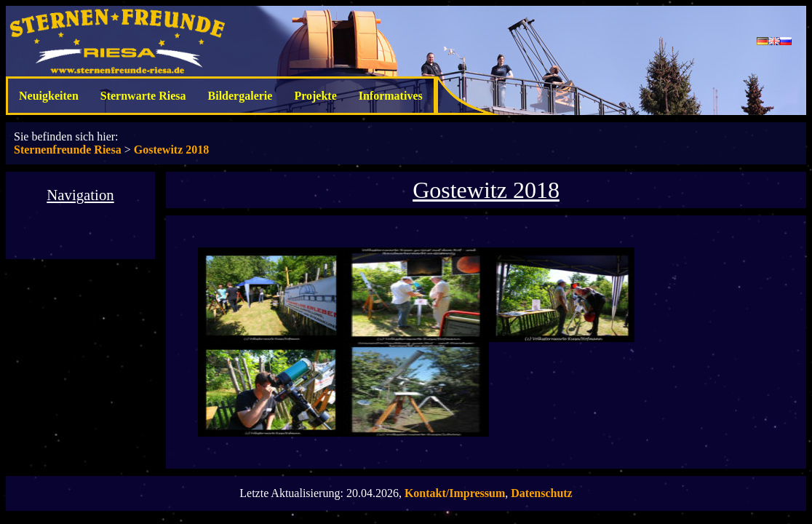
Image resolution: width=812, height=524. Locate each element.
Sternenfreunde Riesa (68, 150)
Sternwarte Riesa (143, 96)
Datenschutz (541, 493)
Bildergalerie (240, 96)
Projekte (315, 96)
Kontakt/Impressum (455, 493)
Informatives (391, 96)
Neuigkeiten (49, 96)
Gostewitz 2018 (172, 150)
